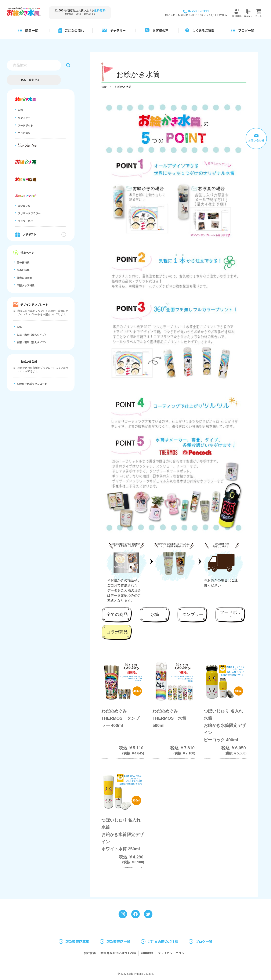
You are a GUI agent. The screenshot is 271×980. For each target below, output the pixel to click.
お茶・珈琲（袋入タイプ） (32, 335)
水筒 (20, 110)
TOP (104, 87)
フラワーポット (27, 221)
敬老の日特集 (24, 278)
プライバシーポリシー (173, 953)
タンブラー (24, 118)
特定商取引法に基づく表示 (118, 953)
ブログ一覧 (204, 941)
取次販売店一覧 (118, 941)
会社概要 (90, 953)
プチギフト (30, 234)
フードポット (25, 125)
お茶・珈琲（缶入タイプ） (32, 342)
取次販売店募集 (77, 941)
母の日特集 (23, 270)
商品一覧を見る (30, 80)
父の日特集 (23, 262)
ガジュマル (24, 206)
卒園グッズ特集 (26, 285)
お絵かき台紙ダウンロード (32, 384)
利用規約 (147, 953)
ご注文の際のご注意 (163, 941)
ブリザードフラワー (29, 213)
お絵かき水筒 (123, 87)
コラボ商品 (24, 133)
